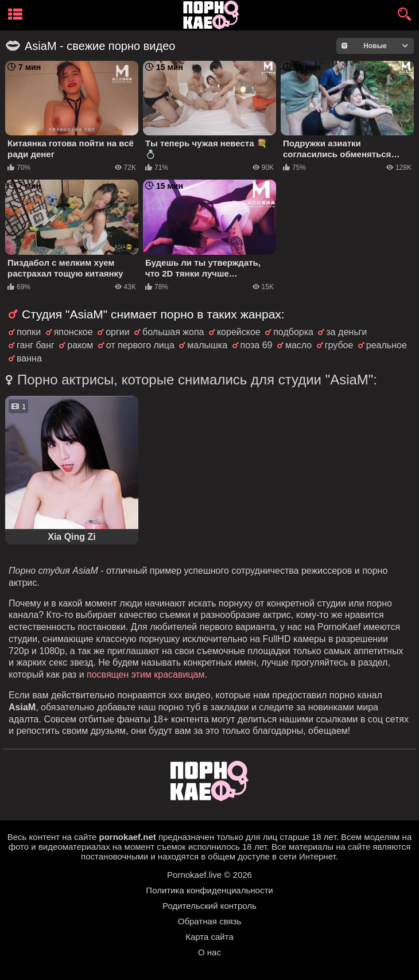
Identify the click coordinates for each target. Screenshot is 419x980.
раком (80, 345)
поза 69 (257, 345)
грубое (339, 345)
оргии (118, 332)
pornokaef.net (128, 837)
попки (29, 332)
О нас (209, 952)
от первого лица (140, 345)
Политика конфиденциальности (209, 890)
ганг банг (36, 345)
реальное (387, 345)
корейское (239, 332)
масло (298, 345)
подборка (293, 332)
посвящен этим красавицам (146, 674)
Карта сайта (209, 937)
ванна (29, 358)
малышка (207, 345)
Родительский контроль (209, 906)
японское (73, 332)
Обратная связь (210, 921)
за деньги (346, 332)
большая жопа (173, 332)
